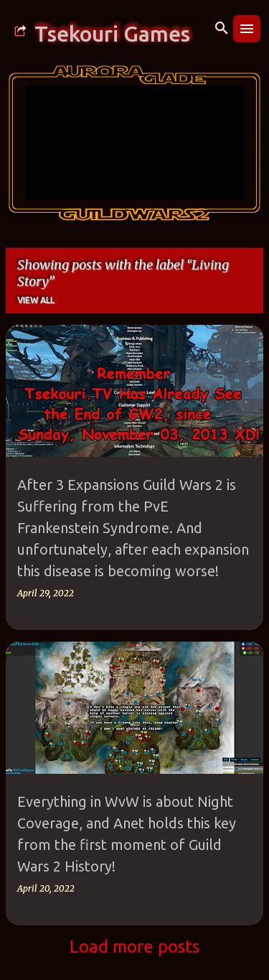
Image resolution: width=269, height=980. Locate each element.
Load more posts (134, 947)
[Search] (222, 29)
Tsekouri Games (112, 34)
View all (36, 300)
